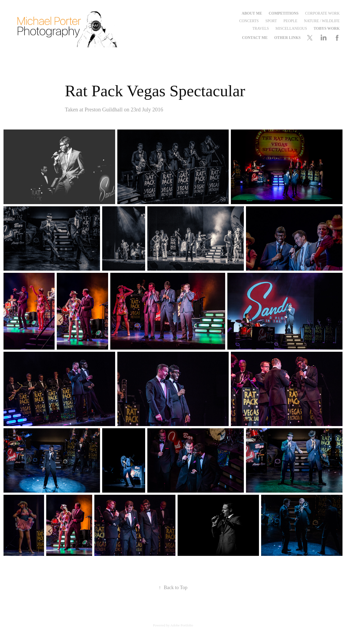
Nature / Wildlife (322, 21)
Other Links (287, 38)
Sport (271, 21)
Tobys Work (327, 29)
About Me (252, 13)
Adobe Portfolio (182, 625)
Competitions (284, 13)
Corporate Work (322, 13)
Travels (260, 29)
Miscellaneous (291, 29)
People (290, 21)
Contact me (255, 38)
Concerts (249, 21)
